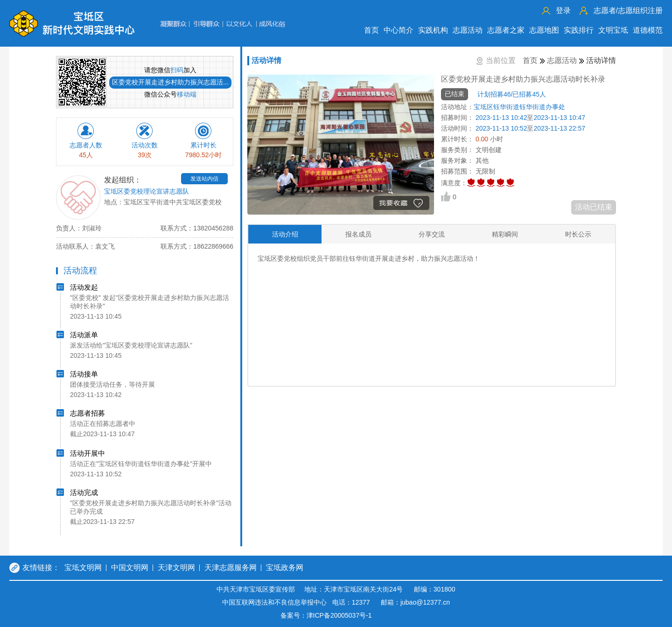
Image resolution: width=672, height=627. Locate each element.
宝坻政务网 (285, 568)
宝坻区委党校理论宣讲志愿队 (147, 191)
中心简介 (399, 30)
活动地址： (457, 107)
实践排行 (579, 30)
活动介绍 (285, 234)
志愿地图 (544, 30)
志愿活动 (468, 30)
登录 (563, 10)
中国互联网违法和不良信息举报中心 (274, 602)
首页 (371, 30)
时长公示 (578, 234)
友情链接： (41, 568)
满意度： (454, 183)
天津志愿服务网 (231, 568)
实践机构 (433, 30)
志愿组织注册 (628, 10)
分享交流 (432, 234)
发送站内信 (204, 179)
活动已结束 (594, 207)
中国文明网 (130, 568)
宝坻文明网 (83, 568)
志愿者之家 (506, 30)
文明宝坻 (613, 30)
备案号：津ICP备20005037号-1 (326, 615)
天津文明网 (176, 568)
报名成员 (358, 234)
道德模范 (648, 30)
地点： (114, 202)
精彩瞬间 (505, 234)
